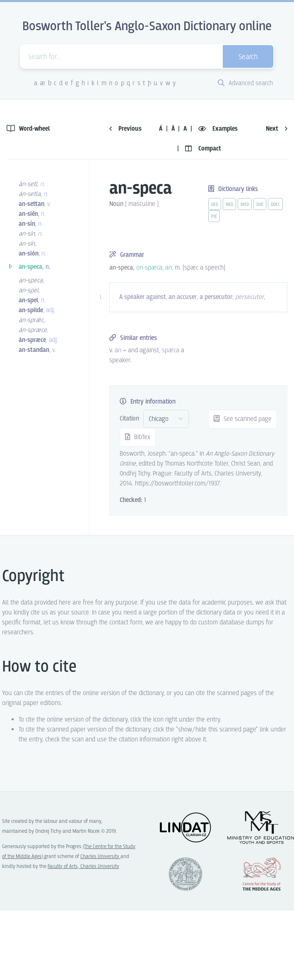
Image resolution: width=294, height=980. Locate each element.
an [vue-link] (118, 350)
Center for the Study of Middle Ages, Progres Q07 (262, 874)
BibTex (138, 437)
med (245, 205)
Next (277, 129)
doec (275, 205)
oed (215, 205)
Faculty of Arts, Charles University (83, 866)
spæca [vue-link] (171, 350)
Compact (203, 149)
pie (214, 217)
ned (229, 205)
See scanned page (243, 419)
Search (248, 57)
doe (260, 205)
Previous (125, 129)
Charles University (100, 857)
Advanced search (245, 83)
